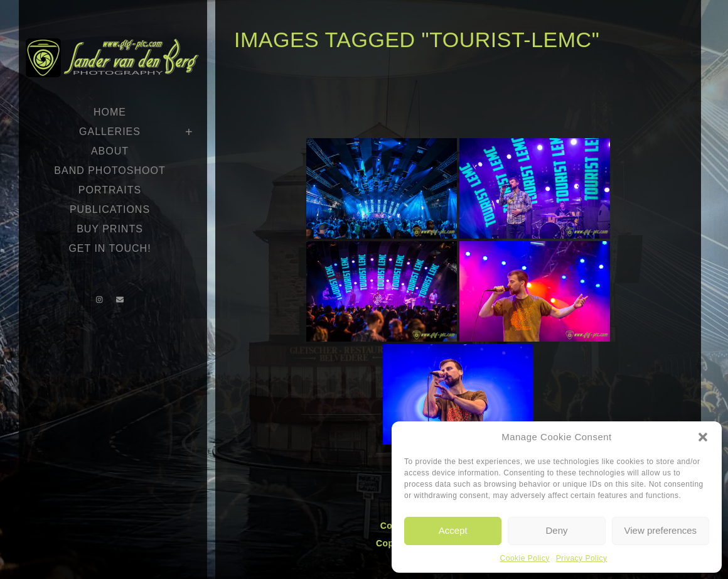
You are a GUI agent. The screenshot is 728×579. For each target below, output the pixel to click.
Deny (556, 530)
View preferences (661, 530)
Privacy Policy (582, 558)
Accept (453, 530)
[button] (703, 437)
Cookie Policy (525, 558)
